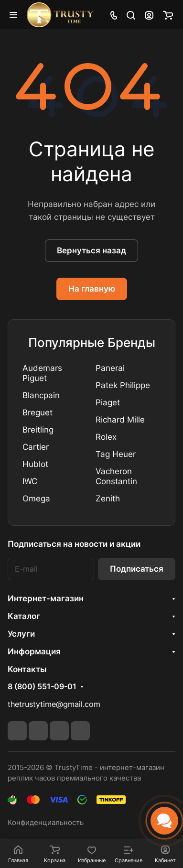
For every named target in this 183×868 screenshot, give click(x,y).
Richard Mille (120, 420)
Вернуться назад (91, 250)
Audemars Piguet (42, 373)
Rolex (106, 437)
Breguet (38, 412)
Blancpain (41, 395)
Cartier (36, 447)
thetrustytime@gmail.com (54, 704)
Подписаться (137, 569)
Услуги (21, 634)
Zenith (108, 499)
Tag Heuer (116, 454)
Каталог (24, 616)
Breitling (38, 430)
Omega (36, 499)
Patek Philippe (123, 385)
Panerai (110, 368)
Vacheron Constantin (116, 476)
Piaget (108, 402)
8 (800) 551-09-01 (42, 687)
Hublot (35, 464)
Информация (34, 651)
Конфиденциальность (46, 823)
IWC (30, 481)
